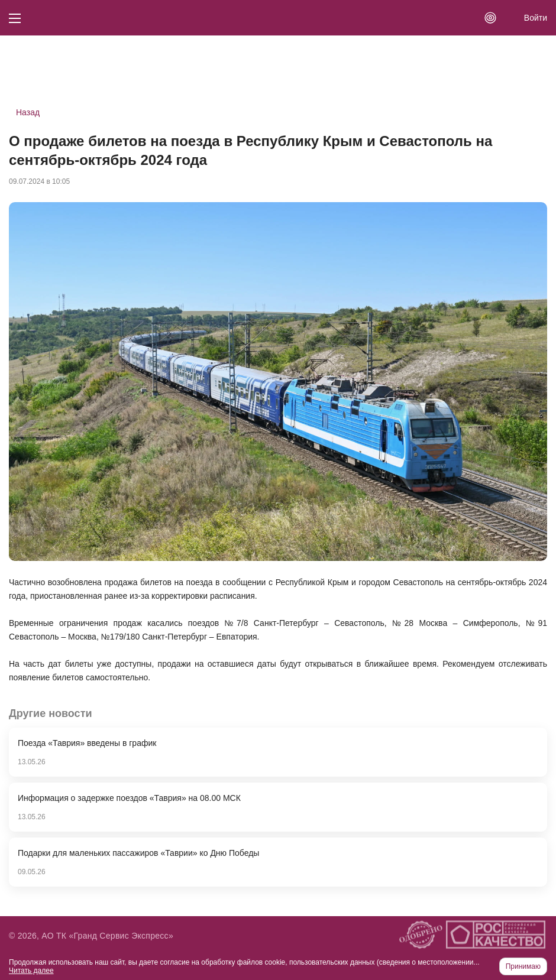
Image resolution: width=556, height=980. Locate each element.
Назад (28, 112)
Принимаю (523, 966)
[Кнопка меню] (15, 18)
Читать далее (31, 971)
